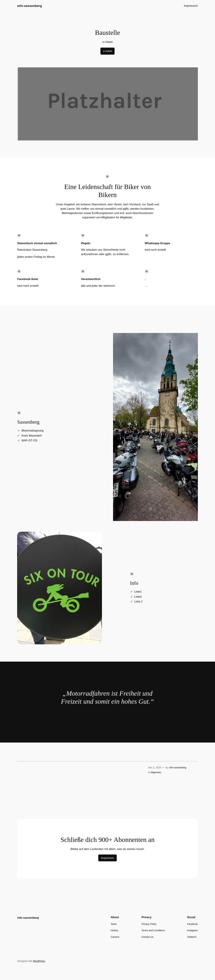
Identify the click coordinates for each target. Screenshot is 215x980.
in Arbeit (107, 51)
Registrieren (107, 858)
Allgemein (156, 772)
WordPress (39, 961)
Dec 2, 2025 (155, 768)
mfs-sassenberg (29, 6)
